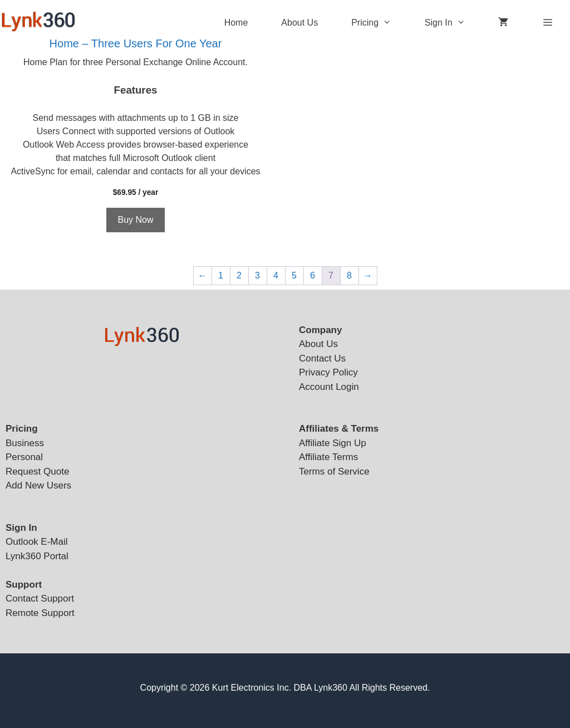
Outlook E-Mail (36, 542)
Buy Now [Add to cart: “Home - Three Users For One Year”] (135, 220)
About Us (299, 23)
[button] (393, 23)
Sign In (453, 23)
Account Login (329, 387)
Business (25, 443)
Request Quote (37, 472)
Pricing (380, 23)
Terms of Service (334, 472)
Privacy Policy (328, 372)
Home (236, 23)
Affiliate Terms (328, 457)
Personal (24, 457)
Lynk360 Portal (37, 556)
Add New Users (38, 485)
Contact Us (322, 358)
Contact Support (40, 598)
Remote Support (40, 613)
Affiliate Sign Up (333, 443)
